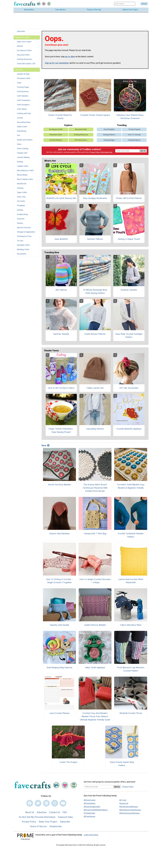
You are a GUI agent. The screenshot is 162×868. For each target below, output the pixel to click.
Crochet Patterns (56, 142)
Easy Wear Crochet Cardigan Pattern (129, 337)
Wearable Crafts (23, 247)
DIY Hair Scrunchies (129, 390)
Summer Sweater (61, 336)
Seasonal (21, 221)
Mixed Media (22, 177)
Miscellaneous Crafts (25, 172)
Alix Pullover (61, 292)
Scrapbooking (22, 216)
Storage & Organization (26, 234)
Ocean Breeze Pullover (95, 336)
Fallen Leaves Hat (95, 390)
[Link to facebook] (30, 805)
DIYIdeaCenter (89, 815)
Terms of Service (38, 828)
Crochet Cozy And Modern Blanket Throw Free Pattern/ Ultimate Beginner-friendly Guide (95, 718)
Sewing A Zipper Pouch (129, 241)
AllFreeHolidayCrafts (92, 808)
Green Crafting (23, 150)
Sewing (20, 225)
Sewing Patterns (109, 137)
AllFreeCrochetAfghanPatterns (96, 812)
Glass (19, 146)
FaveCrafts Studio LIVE (26, 66)
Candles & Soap (23, 76)
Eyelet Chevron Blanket (95, 627)
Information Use (106, 154)
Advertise (42, 814)
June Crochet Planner (59, 715)
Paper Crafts (22, 194)
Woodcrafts (22, 256)
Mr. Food (123, 802)
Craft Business (23, 93)
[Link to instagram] (55, 805)
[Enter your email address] (98, 789)
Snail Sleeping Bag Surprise (59, 669)
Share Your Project (24, 44)
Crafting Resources (25, 61)
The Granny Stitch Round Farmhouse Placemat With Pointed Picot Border (95, 490)
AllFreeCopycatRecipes (129, 808)
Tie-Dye (20, 243)
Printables (21, 207)
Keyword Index (66, 819)
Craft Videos (22, 111)
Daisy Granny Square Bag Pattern (122, 766)
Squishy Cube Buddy (59, 627)
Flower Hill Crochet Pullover (129, 200)
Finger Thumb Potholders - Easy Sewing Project (61, 432)
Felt (19, 137)
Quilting (20, 212)
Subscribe (21, 33)
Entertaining (22, 133)
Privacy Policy (95, 154)
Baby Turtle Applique (95, 669)
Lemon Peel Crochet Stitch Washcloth (131, 583)
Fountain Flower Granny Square (95, 117)
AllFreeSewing (89, 818)
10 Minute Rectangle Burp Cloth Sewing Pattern (95, 293)
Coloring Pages (23, 89)
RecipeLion (124, 805)
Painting (20, 190)
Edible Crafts (22, 129)
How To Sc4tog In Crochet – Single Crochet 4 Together (59, 583)
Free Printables (109, 131)
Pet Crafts (21, 203)
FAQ (65, 814)
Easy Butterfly (61, 241)
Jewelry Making (23, 159)
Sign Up (143, 153)
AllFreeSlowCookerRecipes (130, 812)
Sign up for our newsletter (57, 65)
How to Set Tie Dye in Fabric (61, 390)
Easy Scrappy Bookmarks (95, 200)
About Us (30, 814)
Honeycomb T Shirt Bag (95, 535)
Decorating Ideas (24, 124)
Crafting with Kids (24, 115)
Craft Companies (24, 102)
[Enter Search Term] (125, 5)
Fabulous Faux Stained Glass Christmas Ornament (130, 119)
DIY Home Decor (81, 142)
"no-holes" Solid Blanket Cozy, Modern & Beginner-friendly (131, 488)
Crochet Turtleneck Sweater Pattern (131, 537)
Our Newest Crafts (24, 52)
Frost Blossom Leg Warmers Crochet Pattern (131, 671)
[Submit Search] (144, 5)
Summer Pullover (95, 241)
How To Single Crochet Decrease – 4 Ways (95, 583)
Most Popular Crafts (25, 181)
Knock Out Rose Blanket (59, 486)
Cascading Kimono (95, 431)
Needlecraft (22, 186)
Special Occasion (24, 229)
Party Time (21, 199)
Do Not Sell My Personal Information (37, 819)
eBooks (20, 48)
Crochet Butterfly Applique (129, 431)
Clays (19, 85)
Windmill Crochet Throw (131, 715)
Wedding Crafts (23, 251)
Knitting (20, 164)
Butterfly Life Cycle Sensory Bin (61, 200)
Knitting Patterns (134, 142)
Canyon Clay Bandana (59, 535)
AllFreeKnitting (89, 805)
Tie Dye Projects (134, 131)
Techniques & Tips (24, 238)
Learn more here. (91, 837)
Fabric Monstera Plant (131, 627)
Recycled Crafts (23, 57)
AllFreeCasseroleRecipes (129, 815)
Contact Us (55, 814)
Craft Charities (23, 98)
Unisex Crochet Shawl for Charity (60, 119)
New (46, 447)
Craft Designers (23, 107)
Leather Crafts (23, 168)
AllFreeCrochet (90, 802)
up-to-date (70, 58)
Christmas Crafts (24, 80)
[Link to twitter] (38, 805)
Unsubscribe (56, 828)
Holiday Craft (22, 155)
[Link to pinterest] (46, 805)
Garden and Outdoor (25, 142)
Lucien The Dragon (68, 764)
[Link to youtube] (63, 805)
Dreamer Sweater (129, 292)
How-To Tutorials (134, 137)
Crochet (20, 120)
